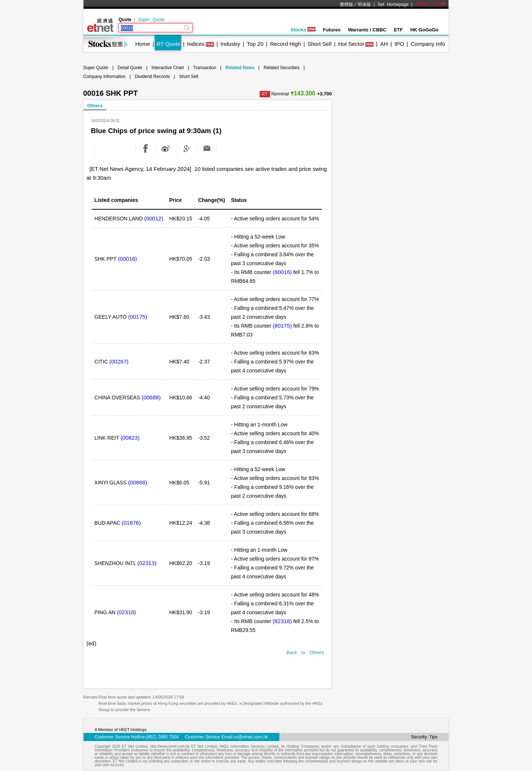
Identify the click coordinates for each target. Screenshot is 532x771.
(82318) (282, 621)
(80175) (282, 326)
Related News (240, 68)
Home (143, 44)
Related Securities (281, 68)
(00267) (119, 361)
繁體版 (347, 4)
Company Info (428, 44)
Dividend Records (152, 77)
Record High (285, 44)
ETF (398, 30)
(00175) (138, 317)
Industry (230, 44)
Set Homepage (393, 4)
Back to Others (305, 652)
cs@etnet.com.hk (251, 737)
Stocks (303, 30)
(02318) (126, 612)
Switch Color (430, 4)
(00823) (130, 438)
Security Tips (424, 737)
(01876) (131, 523)
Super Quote (151, 20)
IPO (399, 44)
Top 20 (255, 44)
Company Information (104, 77)
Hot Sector (351, 44)
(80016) (282, 272)
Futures (332, 30)
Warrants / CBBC (367, 30)
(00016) (127, 259)
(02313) (147, 563)
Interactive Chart (168, 68)
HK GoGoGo (424, 30)
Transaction (205, 68)
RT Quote (168, 44)
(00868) (138, 482)
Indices (196, 44)
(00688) (151, 397)
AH (384, 44)
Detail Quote (130, 68)
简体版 (364, 4)
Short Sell (319, 44)
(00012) (154, 218)
